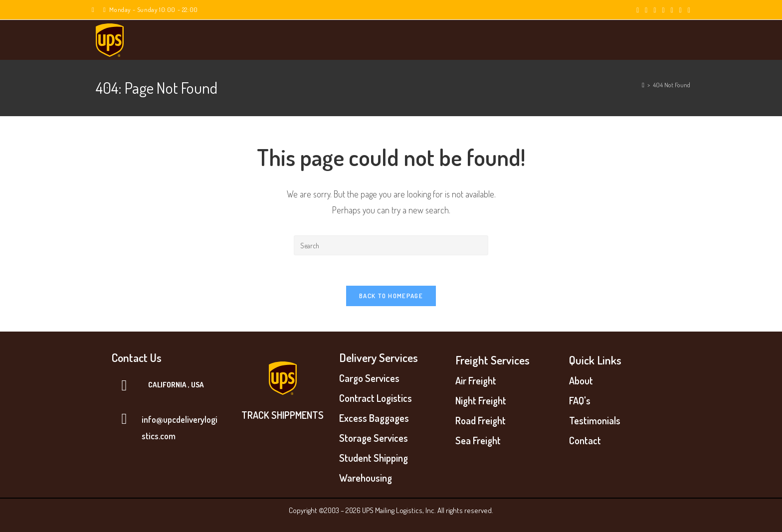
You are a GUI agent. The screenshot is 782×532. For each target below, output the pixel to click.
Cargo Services (369, 378)
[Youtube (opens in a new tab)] (681, 10)
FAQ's (580, 400)
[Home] (643, 85)
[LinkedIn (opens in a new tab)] (672, 10)
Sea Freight (478, 440)
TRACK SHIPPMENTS (283, 415)
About (581, 380)
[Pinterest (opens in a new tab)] (655, 10)
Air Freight (476, 380)
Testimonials (595, 420)
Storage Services (374, 438)
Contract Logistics (376, 398)
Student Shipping (374, 458)
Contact (585, 440)
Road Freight (481, 420)
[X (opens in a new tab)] (638, 10)
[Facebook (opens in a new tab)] (646, 10)
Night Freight (481, 400)
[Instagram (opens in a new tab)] (664, 10)
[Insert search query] (391, 245)
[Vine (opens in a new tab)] (687, 10)
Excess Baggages (374, 418)
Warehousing (366, 478)
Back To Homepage (391, 296)
